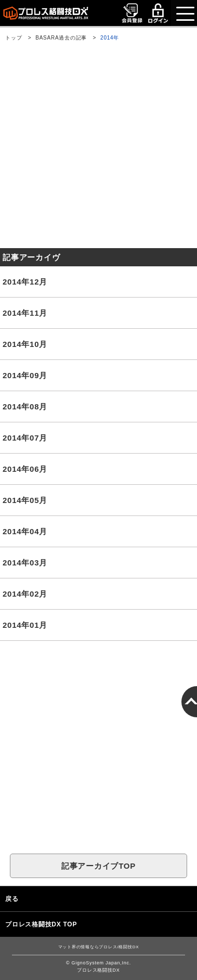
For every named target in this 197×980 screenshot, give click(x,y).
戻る (12, 899)
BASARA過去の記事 (61, 38)
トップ (14, 38)
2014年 (110, 38)
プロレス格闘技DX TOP (41, 924)
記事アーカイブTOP (98, 866)
